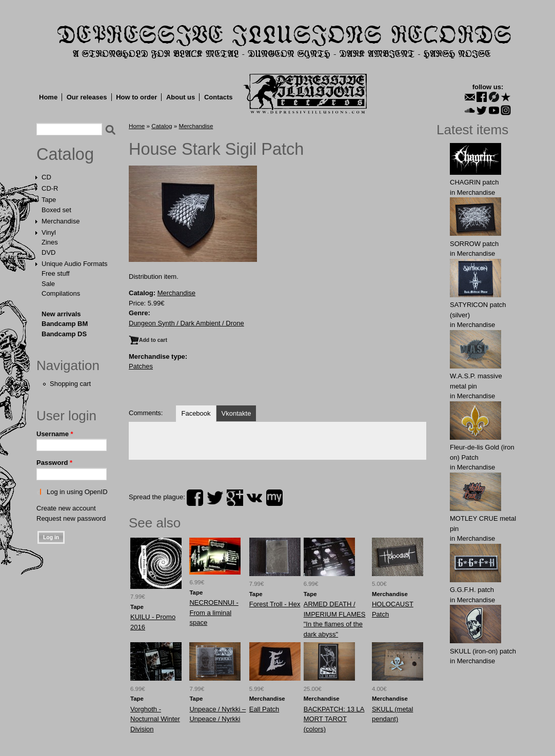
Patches (141, 366)
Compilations (61, 293)
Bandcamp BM (65, 324)
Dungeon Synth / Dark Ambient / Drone (186, 323)
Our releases (87, 97)
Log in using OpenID (77, 492)
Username (55, 434)
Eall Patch (264, 709)
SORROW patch (474, 244)
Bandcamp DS (64, 334)
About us (181, 97)
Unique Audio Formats (75, 264)
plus (235, 498)
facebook (195, 498)
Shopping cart (70, 384)
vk (254, 498)
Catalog (65, 154)
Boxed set (56, 210)
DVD (48, 252)
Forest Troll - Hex (275, 604)
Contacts (219, 97)
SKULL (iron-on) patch (483, 651)
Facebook (196, 413)
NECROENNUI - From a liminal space (214, 612)
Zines (50, 242)
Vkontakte (236, 413)
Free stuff (56, 273)
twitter (215, 498)
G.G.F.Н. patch (472, 590)
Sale (48, 284)
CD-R (50, 188)
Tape (49, 200)
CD (46, 177)
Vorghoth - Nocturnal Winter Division (155, 719)
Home (48, 97)
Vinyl (49, 232)
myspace (274, 498)
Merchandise (61, 221)
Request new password (71, 518)
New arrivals (61, 314)
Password (54, 463)
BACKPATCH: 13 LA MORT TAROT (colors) (334, 719)
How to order (136, 97)
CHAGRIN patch (474, 182)
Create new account (66, 508)
